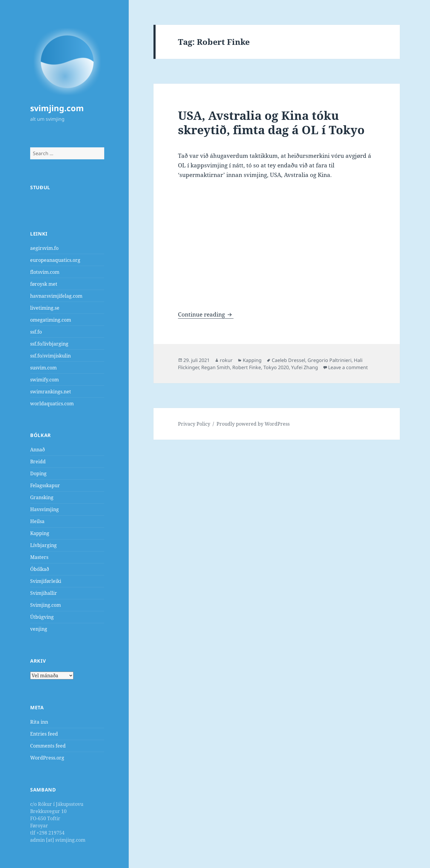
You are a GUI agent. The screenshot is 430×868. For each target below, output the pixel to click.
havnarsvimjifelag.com (56, 296)
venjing (39, 629)
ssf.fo (36, 332)
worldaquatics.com (52, 404)
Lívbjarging (43, 545)
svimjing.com (57, 108)
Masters (39, 557)
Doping (38, 473)
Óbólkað (40, 569)
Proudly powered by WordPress (253, 424)
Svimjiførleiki (46, 581)
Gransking (42, 497)
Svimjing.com (46, 605)
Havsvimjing (44, 509)
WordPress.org (47, 758)
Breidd (38, 461)
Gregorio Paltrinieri (330, 360)
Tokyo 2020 (276, 367)
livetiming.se (45, 308)
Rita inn (39, 722)
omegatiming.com (51, 320)
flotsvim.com (45, 272)
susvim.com (43, 368)
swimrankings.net (51, 392)
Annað (37, 450)
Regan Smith (216, 367)
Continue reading (206, 314)
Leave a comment (348, 367)
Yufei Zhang (305, 367)
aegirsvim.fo (44, 248)
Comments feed (48, 746)
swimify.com (44, 380)
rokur (226, 360)
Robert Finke (247, 367)
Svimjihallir (44, 593)
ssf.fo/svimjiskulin (50, 356)
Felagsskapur (45, 485)
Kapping (40, 533)
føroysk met (44, 284)
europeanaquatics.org (55, 260)
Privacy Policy (194, 424)
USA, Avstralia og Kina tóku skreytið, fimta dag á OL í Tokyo (271, 122)
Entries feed (44, 734)
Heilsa (37, 521)
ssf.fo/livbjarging (49, 344)
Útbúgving (42, 617)
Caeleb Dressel (288, 360)
